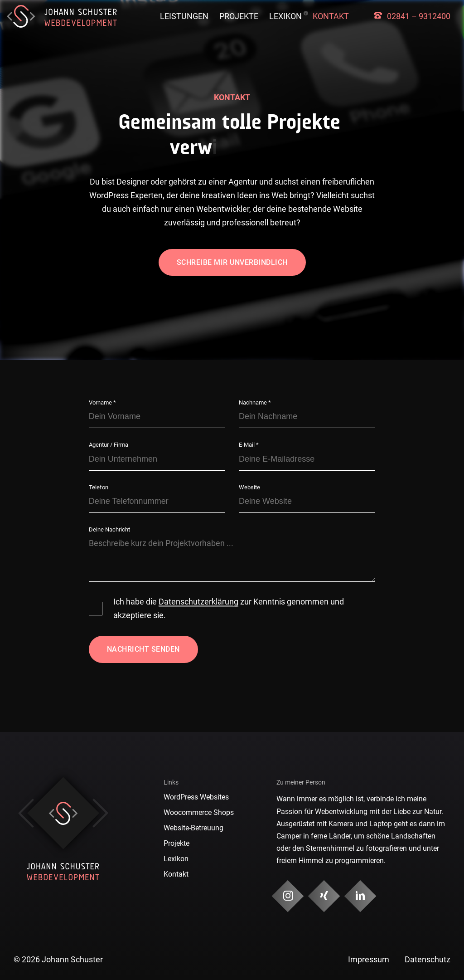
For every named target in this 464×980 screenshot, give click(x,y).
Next (100, 813)
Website (249, 487)
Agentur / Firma (109, 445)
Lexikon (285, 16)
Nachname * (255, 402)
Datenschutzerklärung (198, 602)
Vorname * (102, 402)
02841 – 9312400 (419, 16)
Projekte (239, 16)
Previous (26, 813)
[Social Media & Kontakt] (288, 896)
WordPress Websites (196, 797)
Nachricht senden (143, 649)
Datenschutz (428, 959)
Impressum (369, 959)
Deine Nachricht (109, 529)
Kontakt (331, 16)
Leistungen (184, 16)
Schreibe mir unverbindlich (232, 262)
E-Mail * (249, 445)
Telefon (99, 487)
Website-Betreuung (193, 828)
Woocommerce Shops (199, 812)
